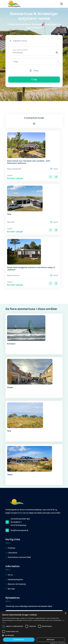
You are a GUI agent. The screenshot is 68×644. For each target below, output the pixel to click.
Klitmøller (11, 344)
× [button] (66, 613)
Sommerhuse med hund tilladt (18, 557)
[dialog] (34, 628)
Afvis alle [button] (51, 640)
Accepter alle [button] (19, 640)
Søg (34, 80)
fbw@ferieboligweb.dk (17, 530)
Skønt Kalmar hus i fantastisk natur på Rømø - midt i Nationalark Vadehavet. (29, 162)
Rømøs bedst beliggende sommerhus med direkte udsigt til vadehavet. (31, 268)
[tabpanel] (34, 61)
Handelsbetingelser (14, 580)
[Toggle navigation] (61, 4)
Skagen (10, 387)
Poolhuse (10, 548)
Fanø (9, 214)
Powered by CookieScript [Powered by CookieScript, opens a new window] (58, 643)
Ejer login (10, 589)
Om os (9, 575)
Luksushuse (11, 553)
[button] (34, 635)
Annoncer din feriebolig (16, 584)
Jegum (10, 474)
